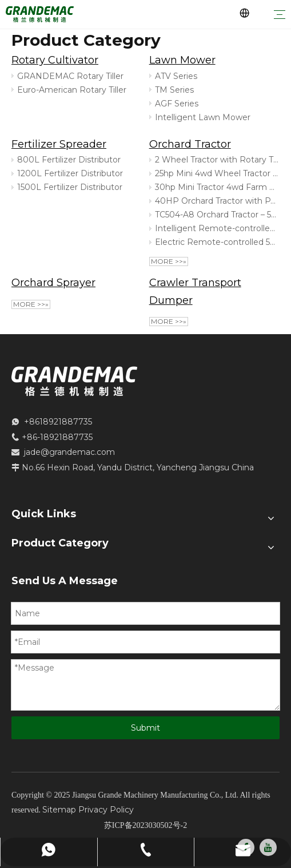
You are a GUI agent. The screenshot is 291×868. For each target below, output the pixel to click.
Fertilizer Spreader (59, 144)
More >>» (169, 261)
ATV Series (176, 76)
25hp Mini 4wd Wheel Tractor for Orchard (217, 173)
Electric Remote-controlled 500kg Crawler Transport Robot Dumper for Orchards (217, 242)
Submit (145, 728)
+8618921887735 (58, 422)
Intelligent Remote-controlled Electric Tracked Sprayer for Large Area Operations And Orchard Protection (217, 228)
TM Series (174, 90)
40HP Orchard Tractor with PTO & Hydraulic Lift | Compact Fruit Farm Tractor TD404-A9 (217, 201)
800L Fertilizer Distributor (69, 160)
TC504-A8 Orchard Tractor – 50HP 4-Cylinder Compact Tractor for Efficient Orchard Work (217, 215)
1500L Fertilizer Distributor (70, 187)
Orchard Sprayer (53, 283)
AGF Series (177, 104)
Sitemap (59, 810)
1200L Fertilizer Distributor (70, 173)
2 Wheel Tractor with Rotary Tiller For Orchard (217, 160)
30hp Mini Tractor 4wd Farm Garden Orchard (217, 187)
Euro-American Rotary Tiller (72, 90)
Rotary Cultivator (55, 60)
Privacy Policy (106, 810)
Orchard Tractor (190, 144)
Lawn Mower (182, 60)
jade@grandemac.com (69, 452)
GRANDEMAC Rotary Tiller (70, 76)
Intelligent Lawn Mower (203, 117)
